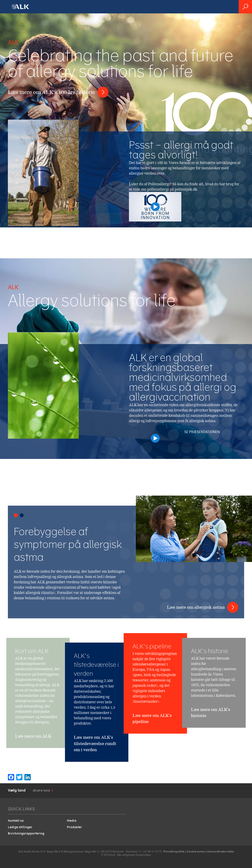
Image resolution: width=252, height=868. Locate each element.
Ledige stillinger (20, 827)
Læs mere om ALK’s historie (211, 736)
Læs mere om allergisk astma (196, 607)
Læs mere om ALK (33, 759)
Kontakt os (16, 821)
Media (72, 821)
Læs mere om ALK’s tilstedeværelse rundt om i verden (95, 743)
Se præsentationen (196, 435)
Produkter (74, 827)
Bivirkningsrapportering (26, 834)
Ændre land (41, 791)
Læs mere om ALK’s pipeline (152, 749)
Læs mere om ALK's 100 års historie (51, 92)
